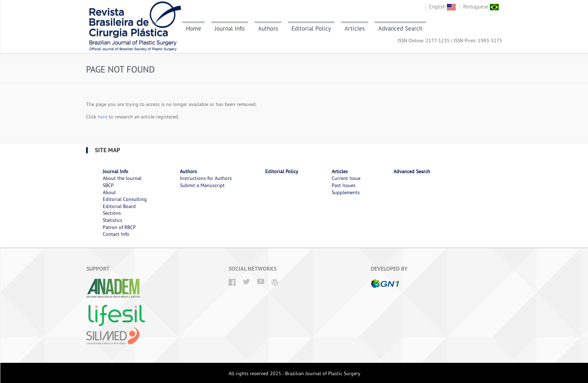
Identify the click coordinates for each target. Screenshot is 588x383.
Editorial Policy (311, 28)
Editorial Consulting (125, 199)
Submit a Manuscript (202, 185)
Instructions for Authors (206, 178)
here (103, 117)
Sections (112, 213)
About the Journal (122, 178)
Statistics (113, 220)
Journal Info (230, 28)
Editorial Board (119, 206)
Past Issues (344, 185)
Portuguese (481, 7)
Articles (355, 28)
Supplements (346, 192)
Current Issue (346, 178)
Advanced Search (400, 28)
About (109, 192)
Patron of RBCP (119, 227)
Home (194, 28)
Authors (268, 28)
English (442, 7)
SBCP (108, 185)
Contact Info (116, 234)
